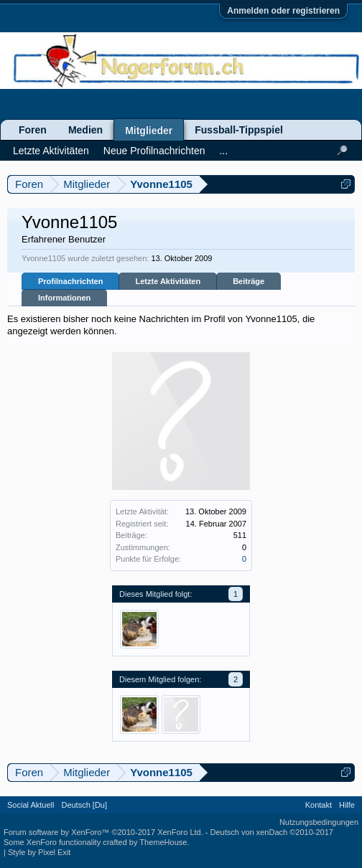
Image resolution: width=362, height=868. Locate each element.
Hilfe (347, 805)
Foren (33, 130)
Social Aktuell (31, 805)
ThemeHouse (163, 842)
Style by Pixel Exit (39, 852)
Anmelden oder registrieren (283, 11)
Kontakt (319, 805)
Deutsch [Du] (84, 805)
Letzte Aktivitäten (168, 281)
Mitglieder (149, 131)
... (223, 151)
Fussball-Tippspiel (239, 130)
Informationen (64, 298)
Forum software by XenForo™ (103, 832)
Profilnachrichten (70, 281)
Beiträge (249, 281)
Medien (85, 130)
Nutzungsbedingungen (319, 822)
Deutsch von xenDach (272, 832)
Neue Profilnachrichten (154, 151)
